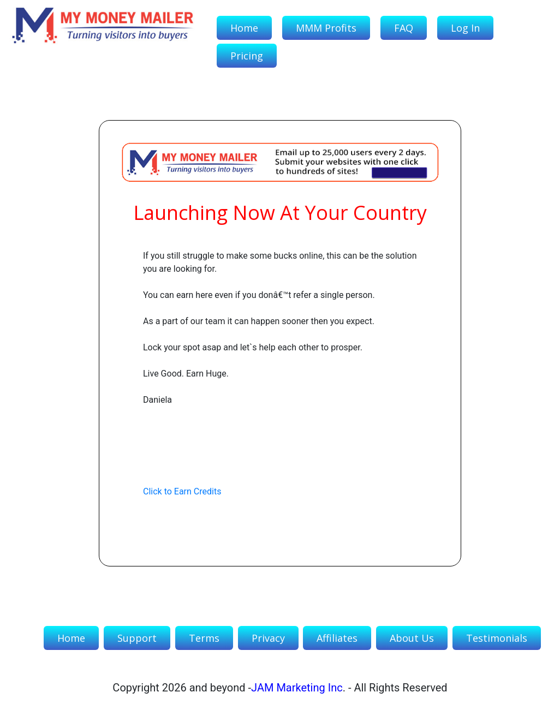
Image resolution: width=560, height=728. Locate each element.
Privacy (268, 638)
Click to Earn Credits (182, 491)
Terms (204, 638)
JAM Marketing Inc (297, 688)
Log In (465, 28)
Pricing (247, 56)
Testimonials (497, 638)
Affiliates (337, 638)
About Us (412, 638)
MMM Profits (326, 28)
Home (244, 28)
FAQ (404, 28)
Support (137, 638)
